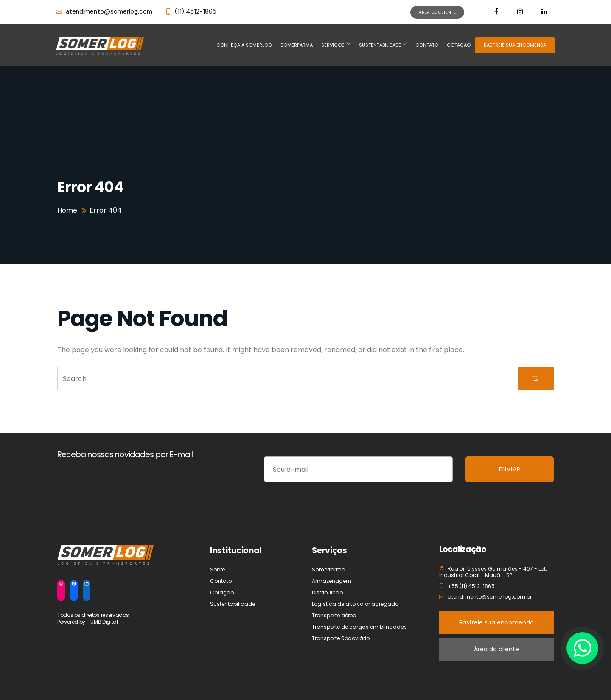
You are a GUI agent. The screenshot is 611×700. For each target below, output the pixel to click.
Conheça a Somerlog (244, 45)
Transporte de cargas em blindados (359, 627)
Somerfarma (297, 45)
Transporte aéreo (334, 615)
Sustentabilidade (380, 45)
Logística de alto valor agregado (355, 604)
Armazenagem (332, 581)
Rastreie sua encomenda (496, 622)
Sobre (217, 570)
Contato (427, 45)
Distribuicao (327, 592)
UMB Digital (104, 622)
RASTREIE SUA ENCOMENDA (515, 45)
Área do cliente (496, 649)
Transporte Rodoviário (341, 638)
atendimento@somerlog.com (104, 12)
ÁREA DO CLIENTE (437, 12)
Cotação (459, 45)
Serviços (333, 45)
